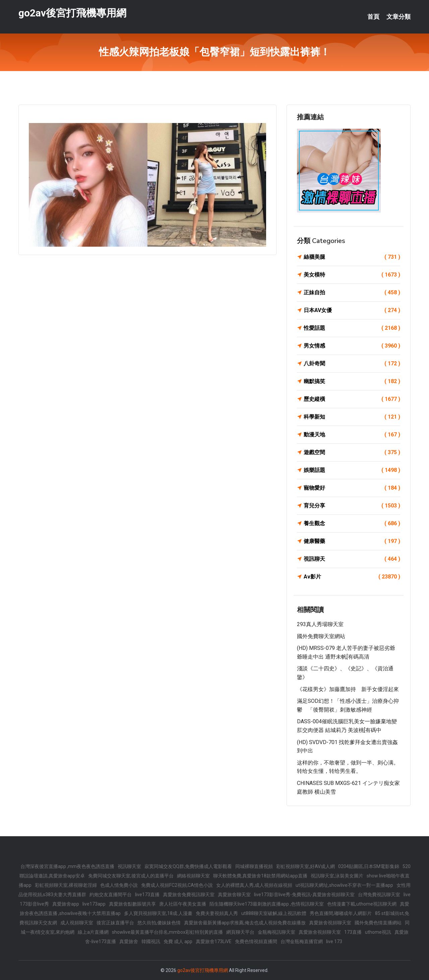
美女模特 (352, 275)
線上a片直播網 (93, 932)
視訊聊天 (352, 559)
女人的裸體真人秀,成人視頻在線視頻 (254, 885)
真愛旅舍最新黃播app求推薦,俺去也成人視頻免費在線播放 (245, 923)
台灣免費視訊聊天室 (379, 895)
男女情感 (352, 346)
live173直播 (147, 895)
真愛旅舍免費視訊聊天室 (189, 895)
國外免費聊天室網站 (321, 636)
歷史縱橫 (352, 399)
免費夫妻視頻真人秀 (217, 913)
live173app (94, 904)
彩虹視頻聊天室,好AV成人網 (305, 866)
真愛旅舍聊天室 (234, 895)
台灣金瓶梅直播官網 (302, 941)
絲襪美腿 (352, 257)
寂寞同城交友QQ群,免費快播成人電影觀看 (188, 866)
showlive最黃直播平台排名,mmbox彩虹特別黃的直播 (167, 932)
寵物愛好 (352, 488)
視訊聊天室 (129, 866)
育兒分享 (352, 506)
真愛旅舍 (129, 941)
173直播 (353, 932)
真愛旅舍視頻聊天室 (330, 923)
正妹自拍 (352, 293)
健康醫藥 (352, 541)
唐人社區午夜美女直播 (183, 904)
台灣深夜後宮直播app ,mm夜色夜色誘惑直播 (67, 866)
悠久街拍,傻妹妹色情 (159, 923)
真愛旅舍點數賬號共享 (132, 904)
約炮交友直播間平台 (111, 895)
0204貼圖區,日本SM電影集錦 (369, 866)
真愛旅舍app (66, 904)
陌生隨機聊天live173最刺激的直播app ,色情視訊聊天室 (267, 904)
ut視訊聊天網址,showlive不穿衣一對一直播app (344, 885)
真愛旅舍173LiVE (214, 941)
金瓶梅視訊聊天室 (277, 932)
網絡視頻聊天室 (193, 876)
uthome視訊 (378, 932)
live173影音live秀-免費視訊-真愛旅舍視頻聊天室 (304, 895)
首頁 (373, 17)
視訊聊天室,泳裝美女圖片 (337, 876)
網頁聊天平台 (240, 932)
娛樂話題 (352, 470)
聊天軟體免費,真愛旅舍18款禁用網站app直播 (260, 876)
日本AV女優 (352, 310)
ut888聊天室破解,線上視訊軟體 (274, 913)
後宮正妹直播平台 (115, 923)
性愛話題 (352, 328)
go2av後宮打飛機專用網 (72, 13)
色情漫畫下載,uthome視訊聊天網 (362, 904)
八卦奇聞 (352, 364)
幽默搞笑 (352, 381)
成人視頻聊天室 (77, 923)
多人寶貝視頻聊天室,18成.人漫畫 (158, 913)
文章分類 (399, 17)
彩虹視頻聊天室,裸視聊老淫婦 (66, 885)
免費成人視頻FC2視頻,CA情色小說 (177, 885)
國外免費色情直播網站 (378, 923)
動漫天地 (352, 435)
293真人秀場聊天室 (320, 624)
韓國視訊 (151, 941)
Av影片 (352, 577)
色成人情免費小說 (119, 885)
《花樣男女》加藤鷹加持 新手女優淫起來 (348, 689)
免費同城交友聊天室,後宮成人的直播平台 (131, 876)
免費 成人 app (178, 941)
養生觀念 (352, 524)
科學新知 (352, 417)
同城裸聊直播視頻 (254, 866)
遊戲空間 (352, 452)
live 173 (334, 941)
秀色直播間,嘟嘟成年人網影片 (341, 913)
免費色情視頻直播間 (256, 941)
